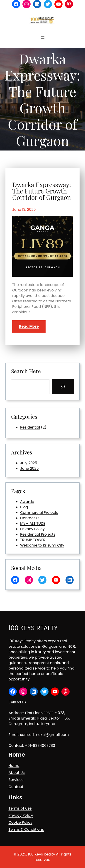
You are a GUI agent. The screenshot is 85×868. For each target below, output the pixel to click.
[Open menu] (43, 38)
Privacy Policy (32, 529)
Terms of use (20, 808)
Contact (16, 787)
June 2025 (29, 468)
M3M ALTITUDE (33, 523)
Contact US (30, 518)
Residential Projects (38, 534)
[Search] (63, 387)
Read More (29, 326)
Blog (24, 507)
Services (16, 780)
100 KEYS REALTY (33, 628)
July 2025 (29, 463)
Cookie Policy (21, 822)
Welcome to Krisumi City (42, 545)
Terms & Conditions (26, 829)
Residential (30, 427)
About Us (17, 773)
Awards (27, 502)
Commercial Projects (39, 513)
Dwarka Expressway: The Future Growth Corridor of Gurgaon (42, 191)
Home (14, 766)
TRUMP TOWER (33, 540)
